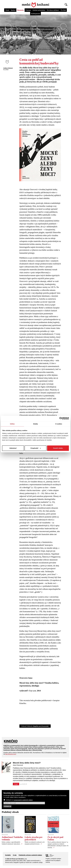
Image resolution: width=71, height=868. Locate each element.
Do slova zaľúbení (53, 10)
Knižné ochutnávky (39, 10)
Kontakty (8, 855)
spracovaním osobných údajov (23, 800)
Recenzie (20, 10)
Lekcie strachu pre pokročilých (34, 838)
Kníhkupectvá (36, 14)
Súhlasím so (19, 800)
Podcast (28, 10)
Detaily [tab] (35, 424)
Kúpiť (16, 784)
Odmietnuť (13, 448)
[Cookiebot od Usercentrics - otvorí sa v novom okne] (61, 418)
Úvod (7, 10)
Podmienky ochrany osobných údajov (30, 855)
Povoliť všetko (58, 448)
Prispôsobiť (36, 448)
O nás (15, 855)
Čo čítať (63, 10)
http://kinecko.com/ (11, 754)
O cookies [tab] (59, 424)
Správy (13, 10)
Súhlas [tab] (12, 424)
